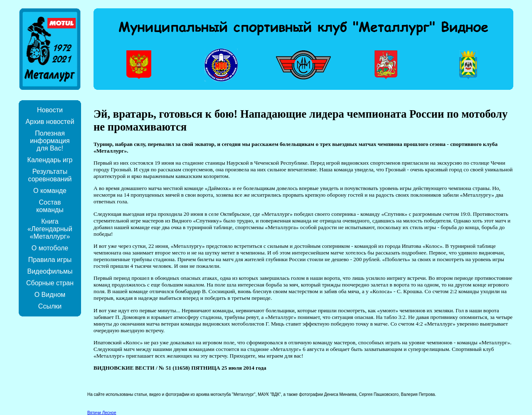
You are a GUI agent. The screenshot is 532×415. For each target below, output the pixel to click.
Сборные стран (50, 283)
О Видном (50, 295)
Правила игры (50, 260)
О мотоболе (50, 248)
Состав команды (50, 206)
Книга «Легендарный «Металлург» (50, 229)
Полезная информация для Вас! (50, 141)
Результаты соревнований (50, 175)
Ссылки (50, 306)
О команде (50, 191)
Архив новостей (50, 122)
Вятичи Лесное (102, 413)
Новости (50, 110)
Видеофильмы (50, 271)
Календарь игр (50, 160)
